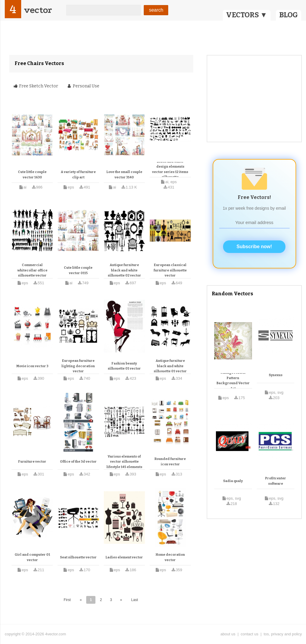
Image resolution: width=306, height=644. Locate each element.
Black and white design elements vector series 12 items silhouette (170, 169)
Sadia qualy (233, 481)
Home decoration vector (170, 557)
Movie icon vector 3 (32, 366)
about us (228, 634)
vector (38, 10)
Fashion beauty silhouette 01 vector (124, 366)
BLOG (289, 15)
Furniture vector (32, 462)
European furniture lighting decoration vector (78, 366)
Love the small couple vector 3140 (124, 175)
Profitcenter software (276, 481)
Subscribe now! (254, 247)
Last (135, 600)
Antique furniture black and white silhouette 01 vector (170, 366)
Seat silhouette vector (78, 557)
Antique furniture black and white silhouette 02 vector (124, 270)
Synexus (276, 375)
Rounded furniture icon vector (170, 462)
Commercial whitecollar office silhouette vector (32, 270)
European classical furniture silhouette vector (170, 270)
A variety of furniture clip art (78, 175)
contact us (249, 634)
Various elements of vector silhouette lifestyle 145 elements (124, 462)
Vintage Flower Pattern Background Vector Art (233, 381)
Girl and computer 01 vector (32, 557)
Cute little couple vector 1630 (32, 175)
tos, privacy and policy (283, 634)
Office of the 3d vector (78, 462)
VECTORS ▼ (247, 15)
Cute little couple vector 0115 (78, 270)
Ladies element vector (124, 557)
